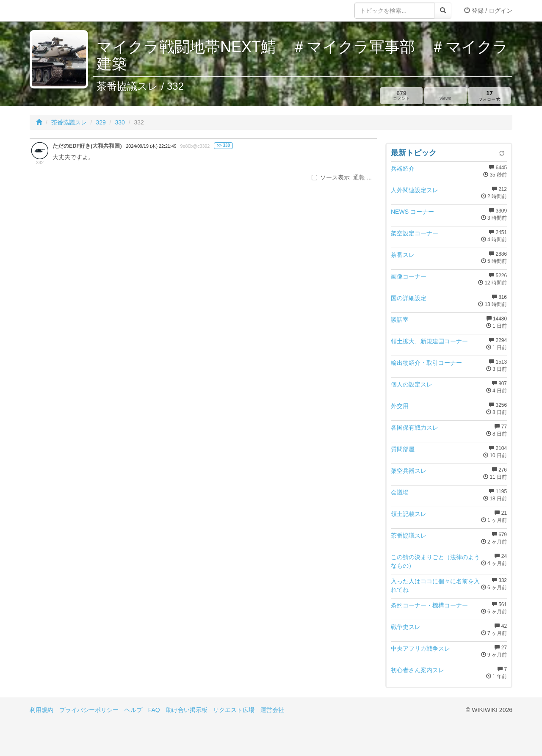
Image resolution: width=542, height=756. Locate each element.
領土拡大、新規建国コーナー (429, 341)
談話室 (400, 320)
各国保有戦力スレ (415, 428)
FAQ (154, 710)
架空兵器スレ (409, 471)
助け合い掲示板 (187, 710)
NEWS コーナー (412, 212)
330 (120, 122)
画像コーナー (409, 276)
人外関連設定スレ (415, 190)
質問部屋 (403, 449)
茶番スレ (403, 255)
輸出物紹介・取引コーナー (426, 363)
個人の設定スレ (412, 384)
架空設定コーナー (415, 233)
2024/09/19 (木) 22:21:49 (151, 146)
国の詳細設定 (409, 298)
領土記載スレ (409, 514)
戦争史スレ (406, 627)
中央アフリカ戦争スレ (420, 648)
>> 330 (223, 145)
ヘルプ (133, 710)
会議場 (400, 492)
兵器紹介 (403, 168)
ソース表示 (331, 177)
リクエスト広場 (234, 710)
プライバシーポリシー (89, 710)
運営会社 (272, 710)
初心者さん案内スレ (418, 670)
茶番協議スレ (69, 122)
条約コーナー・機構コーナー (429, 605)
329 (101, 122)
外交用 (400, 406)
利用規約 (41, 710)
